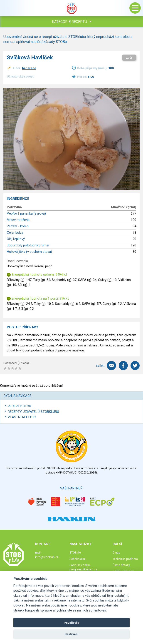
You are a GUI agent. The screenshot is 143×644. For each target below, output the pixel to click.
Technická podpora (125, 559)
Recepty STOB (19, 406)
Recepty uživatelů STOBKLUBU (33, 412)
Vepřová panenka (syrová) (26, 213)
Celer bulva (15, 233)
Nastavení (71, 634)
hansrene (29, 68)
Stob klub (71, 8)
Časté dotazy (121, 565)
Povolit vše (72, 623)
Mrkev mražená (18, 220)
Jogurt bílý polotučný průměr (28, 245)
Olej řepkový (16, 239)
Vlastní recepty (22, 417)
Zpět (129, 58)
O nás (116, 553)
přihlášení (56, 386)
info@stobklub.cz (47, 557)
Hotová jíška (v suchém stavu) (29, 252)
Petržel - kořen (18, 226)
